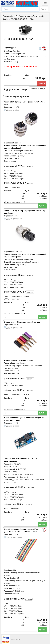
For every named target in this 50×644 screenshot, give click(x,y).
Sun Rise (17, 51)
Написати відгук (38, 89)
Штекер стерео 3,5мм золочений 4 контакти (22, 322)
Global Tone (18, 143)
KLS (15, 570)
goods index (15, 640)
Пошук (43, 9)
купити (42, 83)
